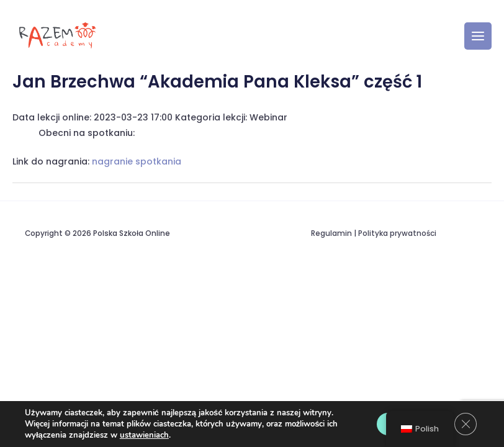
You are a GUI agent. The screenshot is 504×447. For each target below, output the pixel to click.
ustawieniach (144, 435)
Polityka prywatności (397, 233)
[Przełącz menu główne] (478, 36)
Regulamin (331, 233)
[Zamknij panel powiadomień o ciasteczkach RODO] (466, 424)
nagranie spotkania (137, 161)
